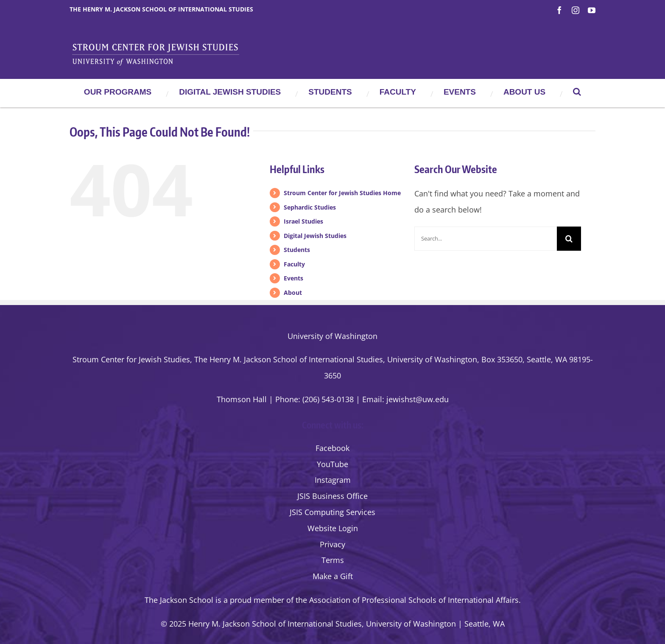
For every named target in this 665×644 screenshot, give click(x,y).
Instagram (333, 480)
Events (293, 278)
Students (297, 250)
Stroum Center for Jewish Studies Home (342, 193)
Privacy (332, 544)
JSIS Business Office (332, 496)
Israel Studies (303, 221)
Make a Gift (333, 576)
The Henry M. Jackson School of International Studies (161, 9)
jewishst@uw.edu (418, 399)
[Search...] (486, 239)
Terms (333, 560)
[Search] (569, 239)
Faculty (294, 264)
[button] (577, 92)
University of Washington (332, 336)
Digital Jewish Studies (315, 236)
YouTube (332, 464)
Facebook (332, 448)
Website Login (333, 528)
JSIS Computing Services (332, 512)
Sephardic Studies (310, 207)
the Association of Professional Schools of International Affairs (407, 600)
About (293, 293)
